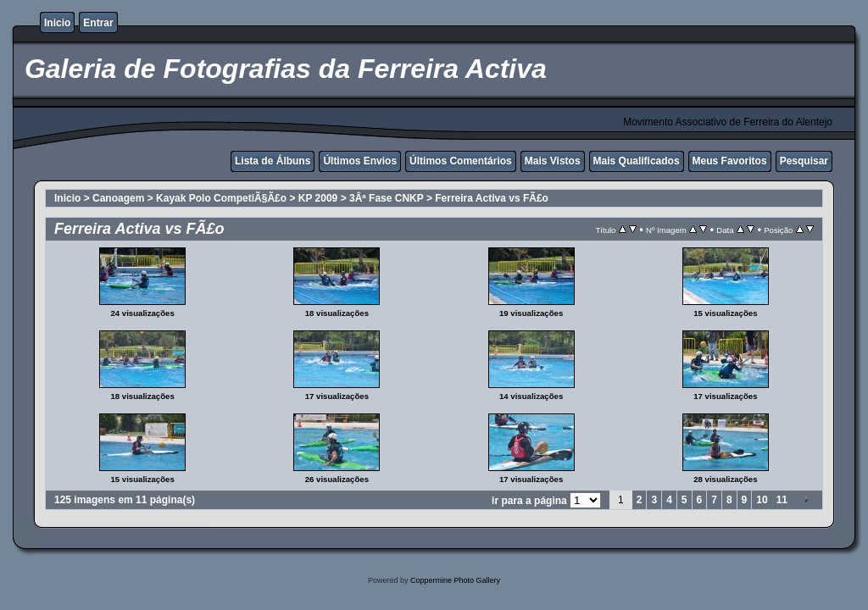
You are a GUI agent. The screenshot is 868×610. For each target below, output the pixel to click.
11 (782, 500)
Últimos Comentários (461, 161)
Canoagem (118, 198)
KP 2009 (318, 198)
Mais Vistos (553, 161)
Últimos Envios (360, 161)
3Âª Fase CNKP (387, 198)
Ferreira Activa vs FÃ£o (492, 198)
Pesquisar (804, 161)
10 (762, 500)
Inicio (57, 23)
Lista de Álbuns (273, 161)
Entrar (98, 23)
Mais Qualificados (637, 161)
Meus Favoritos (730, 161)
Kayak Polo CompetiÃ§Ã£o (221, 198)
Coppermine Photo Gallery (455, 580)
